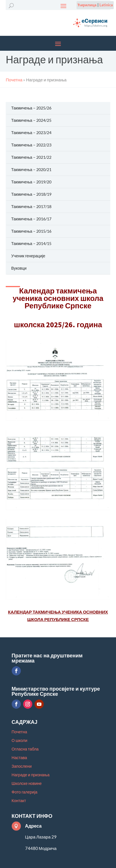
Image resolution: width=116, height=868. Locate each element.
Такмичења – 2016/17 (31, 219)
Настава (19, 758)
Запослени (22, 766)
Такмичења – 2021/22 (31, 157)
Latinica (106, 5)
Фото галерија (25, 792)
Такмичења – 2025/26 (31, 108)
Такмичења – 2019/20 (31, 182)
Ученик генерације (28, 256)
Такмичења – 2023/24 (31, 133)
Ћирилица (87, 5)
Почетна (19, 732)
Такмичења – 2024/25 (31, 120)
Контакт (19, 801)
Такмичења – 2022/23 (31, 145)
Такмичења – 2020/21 (31, 170)
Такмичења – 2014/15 (31, 243)
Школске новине (27, 784)
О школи (20, 741)
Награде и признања (31, 775)
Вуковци (19, 268)
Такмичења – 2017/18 (31, 206)
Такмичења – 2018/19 (31, 194)
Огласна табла (25, 749)
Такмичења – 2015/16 (31, 231)
